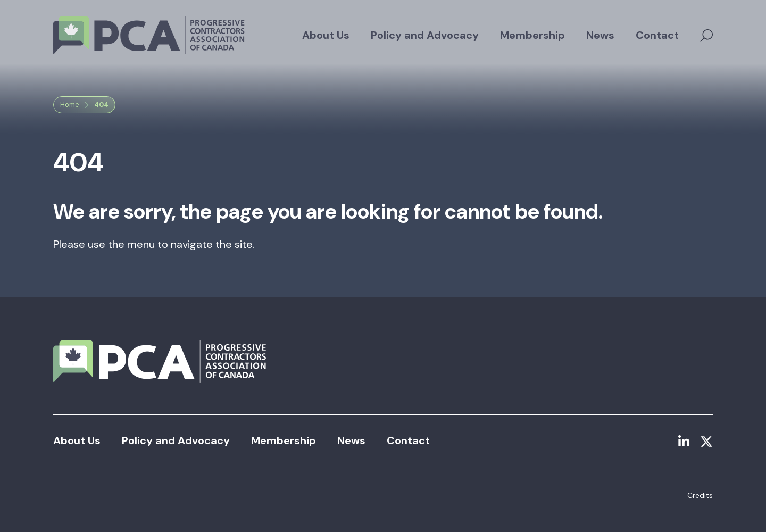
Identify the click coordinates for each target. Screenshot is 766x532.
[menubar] (490, 35)
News (600, 35)
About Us (326, 35)
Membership (532, 35)
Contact (657, 35)
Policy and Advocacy (425, 35)
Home (70, 105)
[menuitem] (326, 35)
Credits (700, 495)
